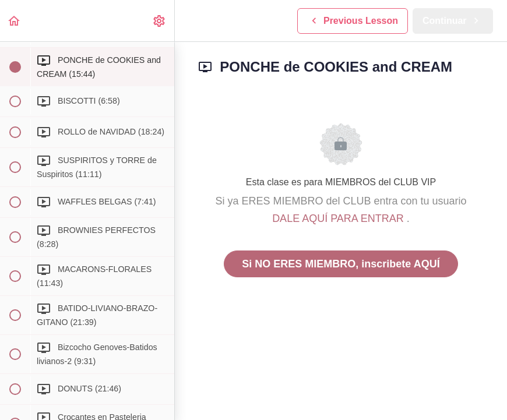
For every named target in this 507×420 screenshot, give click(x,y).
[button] (15, 21)
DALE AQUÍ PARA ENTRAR (339, 218)
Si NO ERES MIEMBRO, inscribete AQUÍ (341, 264)
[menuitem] (160, 21)
